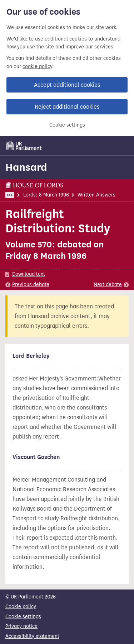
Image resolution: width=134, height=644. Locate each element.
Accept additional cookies (67, 85)
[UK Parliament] (24, 146)
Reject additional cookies (67, 107)
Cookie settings (67, 125)
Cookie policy (21, 607)
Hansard (26, 167)
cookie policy (37, 67)
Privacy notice (21, 626)
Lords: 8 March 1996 (46, 195)
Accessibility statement (32, 636)
